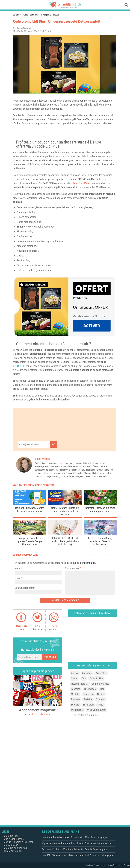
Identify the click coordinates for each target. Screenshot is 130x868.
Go (54, 444)
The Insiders (90, 689)
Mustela (75, 694)
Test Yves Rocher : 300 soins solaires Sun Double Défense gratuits (76, 849)
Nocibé (101, 694)
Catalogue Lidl (10, 836)
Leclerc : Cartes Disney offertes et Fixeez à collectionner (100, 541)
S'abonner (50, 657)
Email (18, 578)
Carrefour (87, 673)
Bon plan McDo (10, 845)
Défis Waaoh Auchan (13, 839)
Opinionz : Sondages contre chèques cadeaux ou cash (30, 509)
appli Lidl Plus (81, 183)
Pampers (75, 699)
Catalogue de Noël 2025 (15, 848)
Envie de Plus (96, 679)
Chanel (75, 679)
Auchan (75, 673)
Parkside (88, 699)
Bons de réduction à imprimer (18, 842)
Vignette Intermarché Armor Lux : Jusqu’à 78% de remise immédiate (77, 843)
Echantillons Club (20, 15)
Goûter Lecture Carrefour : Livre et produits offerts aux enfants (65, 511)
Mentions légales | (93, 865)
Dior (84, 679)
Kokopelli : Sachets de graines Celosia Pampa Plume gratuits (30, 541)
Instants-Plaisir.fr (80, 684)
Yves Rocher (77, 710)
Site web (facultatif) (25, 588)
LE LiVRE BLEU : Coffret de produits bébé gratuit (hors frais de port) (65, 541)
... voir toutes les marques (84, 715)
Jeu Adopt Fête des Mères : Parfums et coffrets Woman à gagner (75, 837)
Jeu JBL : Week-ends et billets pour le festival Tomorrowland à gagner (78, 855)
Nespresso (88, 694)
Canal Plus (101, 673)
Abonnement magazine (37, 712)
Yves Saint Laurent (97, 710)
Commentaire (73, 568)
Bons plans (35, 15)
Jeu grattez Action (12, 851)
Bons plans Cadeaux (50, 15)
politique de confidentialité (81, 563)
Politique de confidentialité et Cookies (115, 865)
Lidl (35, 105)
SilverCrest (89, 705)
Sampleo (100, 699)
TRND (100, 705)
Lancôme (76, 689)
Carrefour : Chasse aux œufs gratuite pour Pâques (100, 509)
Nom (17, 568)
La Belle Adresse (101, 684)
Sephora (75, 705)
